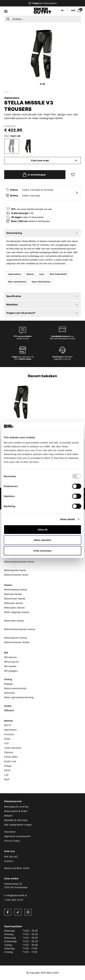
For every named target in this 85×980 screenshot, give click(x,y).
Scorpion (9, 734)
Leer (42, 274)
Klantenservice (13, 801)
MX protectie (11, 662)
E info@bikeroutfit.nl (15, 895)
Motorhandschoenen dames (20, 629)
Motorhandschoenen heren (19, 562)
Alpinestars (12, 98)
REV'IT (8, 725)
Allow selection (42, 540)
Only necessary (43, 551)
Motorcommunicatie (15, 688)
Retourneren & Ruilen (16, 811)
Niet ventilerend (17, 282)
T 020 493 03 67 (14, 900)
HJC (7, 743)
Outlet (8, 706)
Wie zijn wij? (11, 856)
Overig (8, 679)
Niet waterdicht (58, 274)
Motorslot (9, 693)
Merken (9, 721)
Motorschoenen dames (17, 642)
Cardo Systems (13, 748)
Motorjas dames (13, 594)
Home (6, 92)
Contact (9, 861)
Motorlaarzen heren (15, 570)
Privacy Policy (12, 841)
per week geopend (42, 3)
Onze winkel (11, 878)
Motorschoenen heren (16, 575)
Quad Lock (10, 761)
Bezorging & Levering (16, 807)
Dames (30, 274)
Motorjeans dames (14, 608)
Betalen (8, 816)
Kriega (8, 766)
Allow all (43, 529)
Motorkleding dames (16, 589)
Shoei (7, 739)
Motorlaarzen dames (16, 638)
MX (6, 653)
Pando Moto (11, 757)
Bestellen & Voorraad (16, 820)
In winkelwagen (34, 175)
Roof (7, 779)
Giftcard (9, 710)
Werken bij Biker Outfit (17, 868)
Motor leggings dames (17, 612)
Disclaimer (10, 832)
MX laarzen (10, 657)
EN (68, 10)
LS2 (6, 775)
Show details (68, 519)
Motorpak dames (14, 603)
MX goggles (11, 671)
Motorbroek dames (15, 599)
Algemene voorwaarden (17, 836)
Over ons (9, 851)
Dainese (9, 752)
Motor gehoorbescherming (19, 697)
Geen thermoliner (41, 282)
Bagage (8, 684)
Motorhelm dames (14, 621)
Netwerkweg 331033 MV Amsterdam (16, 885)
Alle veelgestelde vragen (18, 825)
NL (63, 10)
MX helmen (10, 666)
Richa (7, 770)
